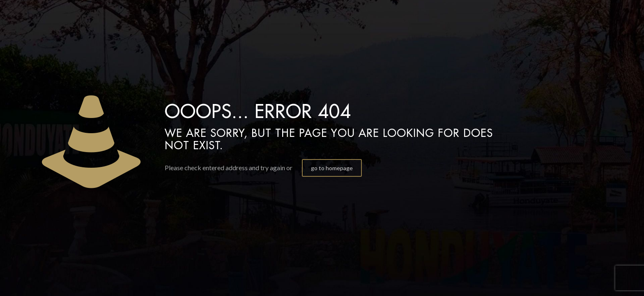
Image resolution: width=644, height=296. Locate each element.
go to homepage (332, 168)
